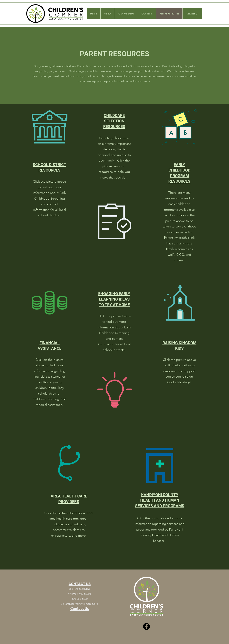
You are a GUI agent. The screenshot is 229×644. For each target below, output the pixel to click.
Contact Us (80, 609)
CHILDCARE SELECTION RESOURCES (114, 121)
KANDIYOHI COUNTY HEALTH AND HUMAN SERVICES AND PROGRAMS (160, 500)
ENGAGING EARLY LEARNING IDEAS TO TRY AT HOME (114, 299)
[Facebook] (146, 626)
